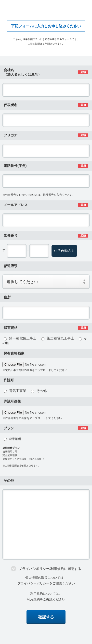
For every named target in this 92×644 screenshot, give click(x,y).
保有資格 (11, 328)
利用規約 (33, 599)
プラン (9, 428)
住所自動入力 (64, 251)
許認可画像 (12, 401)
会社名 (23, 72)
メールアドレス (16, 205)
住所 (7, 297)
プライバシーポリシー (33, 583)
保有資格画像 (14, 353)
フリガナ (11, 135)
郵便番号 (11, 235)
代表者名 (11, 105)
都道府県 (11, 266)
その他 (9, 481)
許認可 (9, 380)
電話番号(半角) (15, 166)
